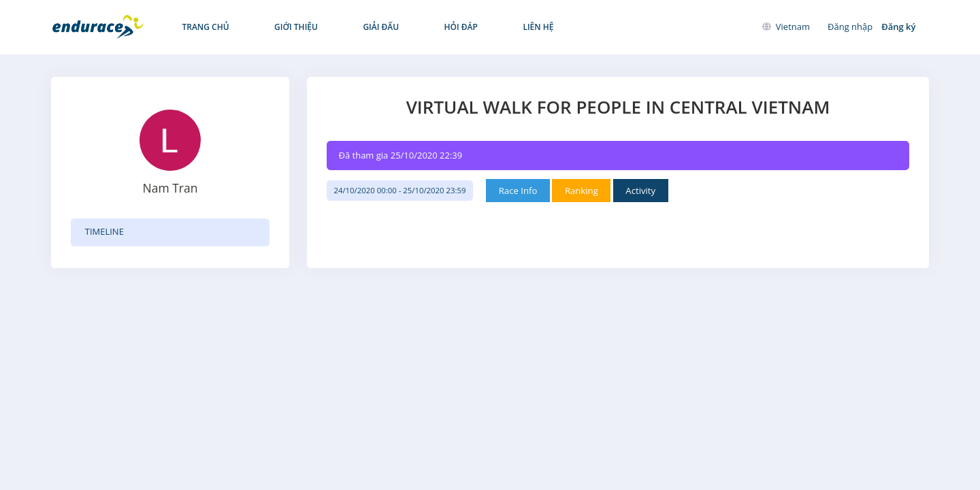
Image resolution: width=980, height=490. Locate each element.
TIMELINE (104, 231)
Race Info (528, 191)
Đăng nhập (850, 27)
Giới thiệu (274, 27)
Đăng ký (898, 27)
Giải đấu (343, 27)
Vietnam (786, 27)
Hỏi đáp (407, 27)
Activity (657, 191)
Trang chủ (198, 27)
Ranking (595, 191)
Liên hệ (469, 27)
